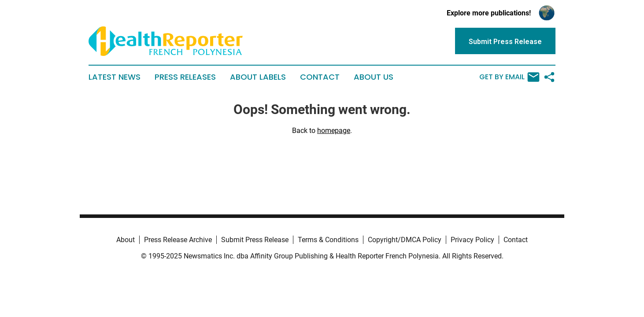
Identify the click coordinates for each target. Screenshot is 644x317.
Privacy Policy (472, 240)
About (126, 240)
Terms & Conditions (328, 240)
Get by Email (509, 77)
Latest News (115, 77)
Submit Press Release (255, 240)
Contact (320, 77)
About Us (374, 77)
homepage (334, 131)
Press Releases (185, 77)
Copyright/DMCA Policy (405, 240)
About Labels (258, 77)
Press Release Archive (178, 240)
